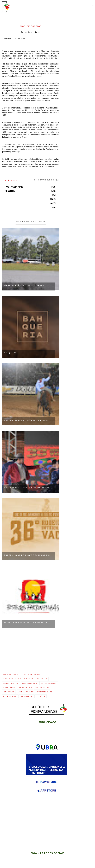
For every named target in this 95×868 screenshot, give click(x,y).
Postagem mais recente (14, 189)
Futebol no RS (9, 688)
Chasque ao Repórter (12, 679)
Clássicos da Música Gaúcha (36, 679)
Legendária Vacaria (26, 692)
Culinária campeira (11, 683)
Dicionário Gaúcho (30, 683)
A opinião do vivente (11, 674)
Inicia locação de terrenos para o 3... (26, 285)
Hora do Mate (9, 692)
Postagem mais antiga (53, 197)
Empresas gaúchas (49, 683)
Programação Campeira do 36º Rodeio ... (28, 420)
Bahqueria (10, 353)
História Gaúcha (42, 688)
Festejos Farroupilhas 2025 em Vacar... (27, 623)
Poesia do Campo (10, 696)
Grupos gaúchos (25, 688)
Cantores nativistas (32, 674)
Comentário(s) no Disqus (47, 180)
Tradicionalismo (31, 26)
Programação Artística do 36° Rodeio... (28, 488)
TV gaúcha (41, 696)
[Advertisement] (47, 827)
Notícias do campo (45, 692)
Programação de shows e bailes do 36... (27, 555)
